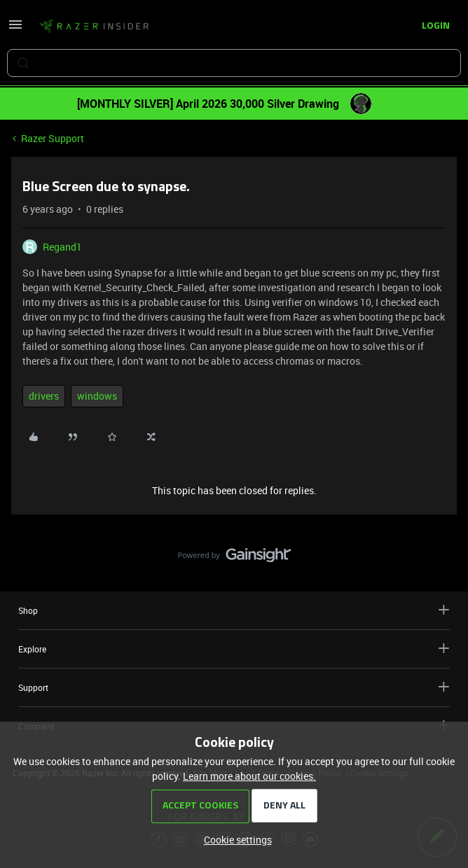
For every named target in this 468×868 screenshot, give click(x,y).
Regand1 (62, 247)
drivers (44, 396)
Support (234, 687)
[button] (15, 29)
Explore (234, 649)
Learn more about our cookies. (249, 776)
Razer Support (53, 138)
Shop (234, 610)
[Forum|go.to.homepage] (94, 27)
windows (97, 396)
